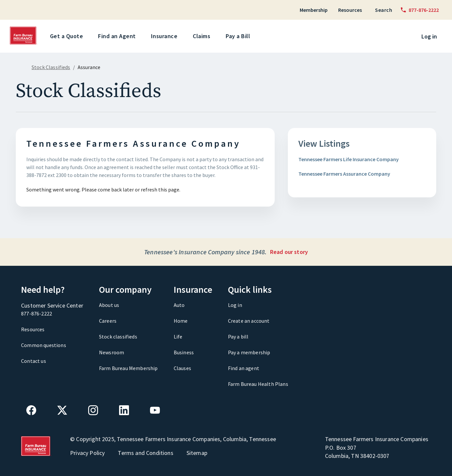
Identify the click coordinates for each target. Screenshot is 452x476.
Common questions (44, 345)
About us (109, 305)
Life (178, 337)
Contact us (34, 361)
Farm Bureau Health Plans (258, 384)
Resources (350, 10)
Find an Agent (118, 36)
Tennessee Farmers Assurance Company (344, 174)
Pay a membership (249, 352)
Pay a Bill (239, 36)
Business (184, 352)
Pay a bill (238, 337)
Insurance (165, 36)
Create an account (249, 321)
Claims (203, 36)
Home (181, 321)
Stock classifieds (118, 337)
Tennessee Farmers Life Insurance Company (349, 159)
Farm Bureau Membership (128, 368)
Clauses (182, 368)
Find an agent (244, 368)
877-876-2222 (37, 313)
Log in (429, 36)
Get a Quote (68, 36)
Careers (108, 321)
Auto (179, 305)
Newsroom (112, 352)
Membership (314, 10)
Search (384, 10)
